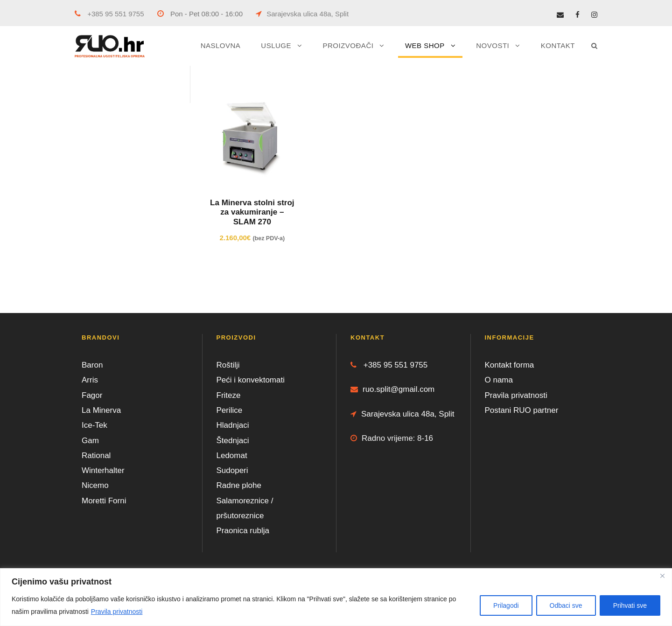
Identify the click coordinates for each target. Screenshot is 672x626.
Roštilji (228, 365)
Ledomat (232, 456)
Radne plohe (239, 485)
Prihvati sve (630, 605)
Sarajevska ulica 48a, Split (302, 14)
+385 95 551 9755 (109, 14)
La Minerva (101, 410)
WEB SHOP (425, 45)
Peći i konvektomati (251, 380)
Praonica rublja (243, 531)
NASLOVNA (221, 45)
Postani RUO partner (522, 410)
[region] (336, 597)
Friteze (229, 395)
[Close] (662, 576)
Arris (90, 380)
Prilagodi (506, 605)
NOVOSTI (493, 45)
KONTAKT (558, 45)
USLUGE (276, 45)
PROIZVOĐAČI (348, 45)
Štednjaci (233, 441)
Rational (96, 456)
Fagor (92, 395)
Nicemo (95, 485)
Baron (92, 365)
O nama (499, 380)
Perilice (230, 410)
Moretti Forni (104, 501)
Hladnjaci (233, 425)
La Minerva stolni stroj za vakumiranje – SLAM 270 (252, 212)
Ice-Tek (94, 425)
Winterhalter (103, 470)
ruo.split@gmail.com (392, 389)
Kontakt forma (510, 365)
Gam (90, 441)
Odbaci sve (566, 605)
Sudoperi (232, 470)
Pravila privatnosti (117, 612)
